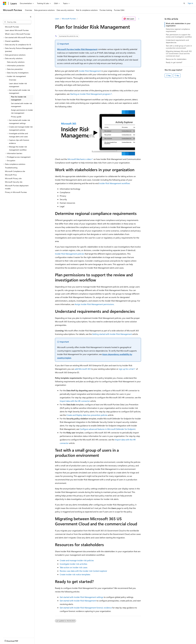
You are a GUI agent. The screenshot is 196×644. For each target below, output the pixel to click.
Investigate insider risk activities (73, 564)
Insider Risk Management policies (70, 254)
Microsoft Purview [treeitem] (12, 27)
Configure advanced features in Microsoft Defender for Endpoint (107, 429)
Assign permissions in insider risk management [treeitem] (22, 112)
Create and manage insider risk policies (77, 560)
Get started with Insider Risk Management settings (81, 597)
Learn (57, 19)
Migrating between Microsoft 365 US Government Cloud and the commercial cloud (179, 53)
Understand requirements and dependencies (177, 41)
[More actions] (139, 19)
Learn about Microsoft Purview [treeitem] (17, 30)
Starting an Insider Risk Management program (90, 94)
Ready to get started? (174, 62)
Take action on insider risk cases (74, 567)
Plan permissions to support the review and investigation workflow (179, 36)
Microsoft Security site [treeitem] (14, 182)
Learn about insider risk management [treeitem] (18, 85)
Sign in (190, 3)
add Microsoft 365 (83, 369)
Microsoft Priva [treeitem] (11, 175)
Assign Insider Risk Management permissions (94, 304)
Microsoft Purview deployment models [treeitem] (17, 187)
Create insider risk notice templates (75, 574)
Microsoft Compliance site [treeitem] (15, 171)
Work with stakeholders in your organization (178, 24)
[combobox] (17, 22)
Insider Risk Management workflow (114, 183)
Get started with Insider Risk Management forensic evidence (86, 608)
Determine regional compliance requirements (178, 30)
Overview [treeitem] (13, 80)
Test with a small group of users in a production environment (179, 47)
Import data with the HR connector (75, 401)
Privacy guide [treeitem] (16, 117)
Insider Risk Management (90, 71)
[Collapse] (31, 17)
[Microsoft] (5, 3)
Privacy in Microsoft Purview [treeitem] (16, 192)
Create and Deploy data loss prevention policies (87, 415)
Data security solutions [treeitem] (16, 62)
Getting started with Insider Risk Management (112, 334)
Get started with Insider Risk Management (78, 601)
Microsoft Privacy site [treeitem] (13, 178)
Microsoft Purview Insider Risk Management (77, 49)
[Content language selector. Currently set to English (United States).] (14, 640)
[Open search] (184, 3)
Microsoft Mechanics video (79, 159)
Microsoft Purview (69, 19)
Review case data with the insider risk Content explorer (83, 571)
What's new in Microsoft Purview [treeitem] (18, 34)
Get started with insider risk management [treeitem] (21, 105)
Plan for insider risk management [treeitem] (19, 98)
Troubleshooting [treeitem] (11, 168)
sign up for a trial (126, 369)
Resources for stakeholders (176, 59)
